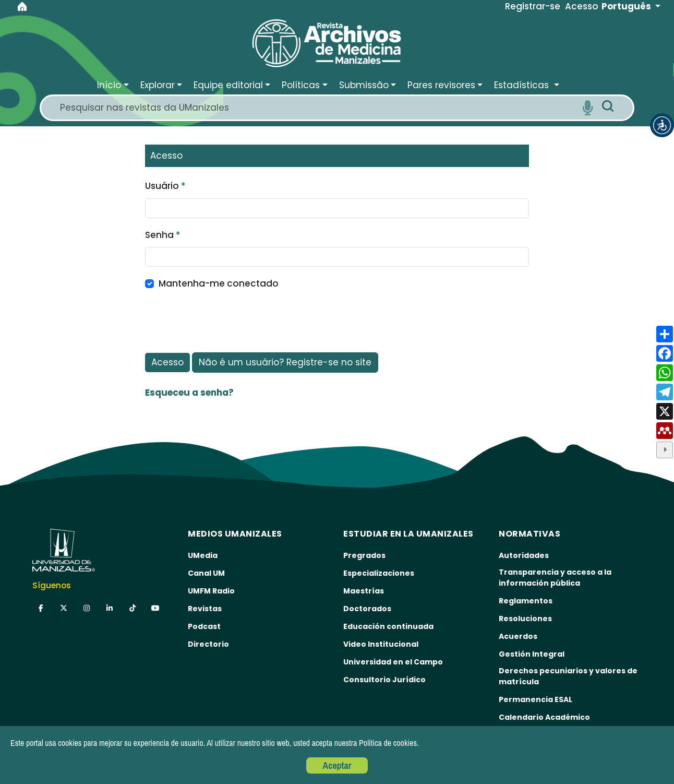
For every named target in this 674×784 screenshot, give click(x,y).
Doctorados (367, 609)
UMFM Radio (211, 591)
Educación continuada (388, 626)
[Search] (317, 108)
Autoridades (524, 555)
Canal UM (206, 573)
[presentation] (224, 322)
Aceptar (337, 765)
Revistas (205, 609)
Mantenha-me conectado (219, 283)
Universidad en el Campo (393, 662)
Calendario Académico (544, 717)
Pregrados (364, 555)
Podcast (204, 626)
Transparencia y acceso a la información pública (555, 578)
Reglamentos (526, 601)
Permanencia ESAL (535, 699)
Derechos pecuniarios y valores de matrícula (568, 676)
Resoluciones (525, 619)
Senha (163, 235)
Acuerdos (518, 636)
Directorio (208, 644)
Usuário (165, 186)
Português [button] (627, 6)
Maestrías (364, 591)
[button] (662, 125)
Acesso (167, 362)
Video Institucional (381, 644)
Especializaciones (379, 573)
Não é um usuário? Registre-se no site (285, 362)
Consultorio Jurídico (384, 680)
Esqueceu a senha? (189, 393)
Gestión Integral (532, 654)
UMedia (203, 555)
